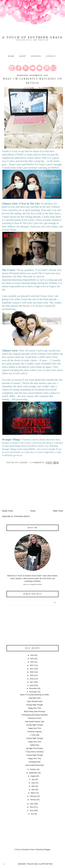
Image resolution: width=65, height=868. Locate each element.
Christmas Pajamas (35, 732)
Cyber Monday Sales (35, 701)
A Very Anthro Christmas (35, 752)
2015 (32, 804)
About (23, 56)
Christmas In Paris (35, 718)
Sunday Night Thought (35, 705)
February (33, 796)
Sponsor (36, 56)
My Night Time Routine (35, 748)
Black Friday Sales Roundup (35, 712)
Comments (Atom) (22, 516)
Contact (51, 56)
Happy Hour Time (35, 708)
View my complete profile (32, 584)
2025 (32, 655)
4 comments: (38, 463)
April (33, 790)
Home (11, 56)
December (33, 688)
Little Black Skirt (35, 698)
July (33, 779)
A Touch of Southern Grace (32, 38)
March (33, 793)
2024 (32, 659)
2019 (32, 675)
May (33, 786)
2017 (32, 682)
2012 (33, 814)
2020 (32, 672)
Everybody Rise (35, 762)
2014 (32, 807)
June (33, 783)
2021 (32, 669)
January (33, 800)
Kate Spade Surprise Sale (35, 722)
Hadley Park (35, 745)
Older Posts (58, 511)
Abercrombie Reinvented (35, 765)
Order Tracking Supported (35, 864)
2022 (32, 665)
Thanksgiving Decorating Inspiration (35, 715)
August (33, 776)
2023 (32, 662)
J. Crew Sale (35, 735)
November (33, 692)
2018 (32, 679)
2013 (32, 811)
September (33, 773)
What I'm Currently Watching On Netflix (32, 81)
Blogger (47, 850)
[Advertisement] (23, 490)
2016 (32, 686)
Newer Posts (7, 511)
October (33, 769)
